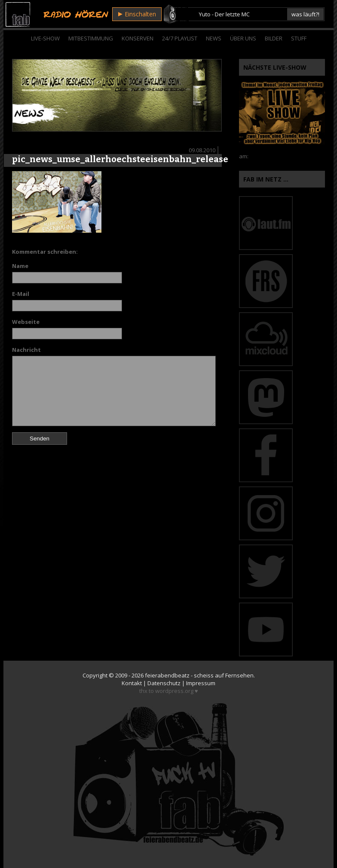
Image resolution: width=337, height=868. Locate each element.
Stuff (299, 38)
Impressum (201, 683)
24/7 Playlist (180, 38)
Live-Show (45, 38)
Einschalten (137, 14)
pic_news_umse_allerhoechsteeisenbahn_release (120, 159)
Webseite (26, 322)
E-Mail (21, 294)
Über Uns (243, 38)
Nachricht (26, 350)
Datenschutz (164, 683)
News (214, 38)
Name (20, 266)
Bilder (274, 38)
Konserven (138, 38)
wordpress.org (174, 691)
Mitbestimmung (91, 38)
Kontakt (132, 683)
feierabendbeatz (167, 675)
